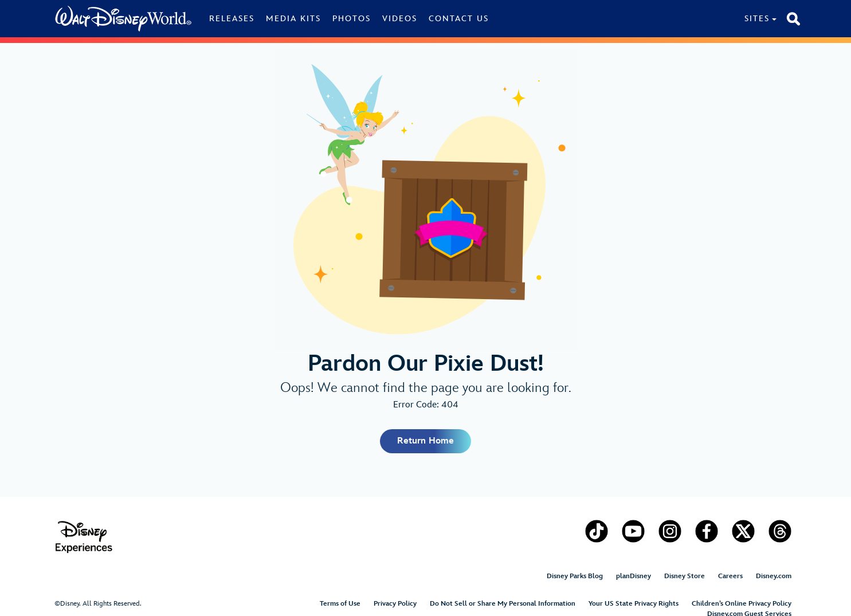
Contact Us (459, 19)
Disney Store (685, 576)
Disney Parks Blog (575, 576)
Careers (730, 576)
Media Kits (293, 19)
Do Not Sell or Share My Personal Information (503, 604)
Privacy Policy (395, 604)
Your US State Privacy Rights (634, 604)
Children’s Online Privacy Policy (742, 604)
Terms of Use (340, 604)
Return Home (425, 441)
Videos (400, 19)
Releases (232, 19)
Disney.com (774, 576)
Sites (757, 19)
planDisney (634, 576)
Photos (352, 19)
